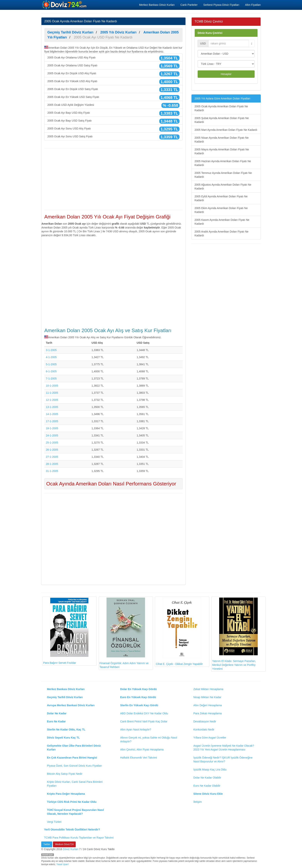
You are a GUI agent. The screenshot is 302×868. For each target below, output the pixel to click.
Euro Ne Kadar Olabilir (207, 786)
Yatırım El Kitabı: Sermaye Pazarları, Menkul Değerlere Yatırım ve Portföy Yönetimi (235, 634)
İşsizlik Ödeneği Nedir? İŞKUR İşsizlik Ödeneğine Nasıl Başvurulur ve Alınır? (223, 760)
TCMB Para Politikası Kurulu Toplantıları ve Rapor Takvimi (79, 838)
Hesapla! (226, 74)
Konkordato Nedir (204, 730)
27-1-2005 (52, 457)
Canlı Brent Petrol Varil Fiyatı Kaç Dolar (144, 721)
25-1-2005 (52, 443)
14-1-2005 (52, 414)
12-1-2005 (52, 400)
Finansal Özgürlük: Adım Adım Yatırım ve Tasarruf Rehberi (124, 633)
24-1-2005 (52, 435)
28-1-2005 (52, 464)
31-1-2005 (52, 471)
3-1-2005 (51, 350)
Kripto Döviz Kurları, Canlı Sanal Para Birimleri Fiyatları (75, 784)
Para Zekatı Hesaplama (208, 713)
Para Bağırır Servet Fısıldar (66, 631)
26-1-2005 (52, 450)
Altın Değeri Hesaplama (208, 705)
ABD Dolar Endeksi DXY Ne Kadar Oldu (144, 713)
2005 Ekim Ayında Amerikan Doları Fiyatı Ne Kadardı (221, 210)
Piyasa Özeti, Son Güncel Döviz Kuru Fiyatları (75, 766)
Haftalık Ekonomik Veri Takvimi (139, 758)
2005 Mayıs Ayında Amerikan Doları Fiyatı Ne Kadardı (222, 151)
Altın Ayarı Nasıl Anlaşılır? (136, 730)
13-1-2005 (52, 407)
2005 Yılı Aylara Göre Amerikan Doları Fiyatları (222, 98)
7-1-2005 (51, 379)
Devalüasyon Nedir (205, 721)
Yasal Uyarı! (63, 864)
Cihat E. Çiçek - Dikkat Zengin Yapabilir (179, 632)
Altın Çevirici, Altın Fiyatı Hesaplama (142, 750)
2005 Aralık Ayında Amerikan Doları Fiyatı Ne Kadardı (221, 233)
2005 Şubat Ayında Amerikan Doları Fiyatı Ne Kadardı (222, 120)
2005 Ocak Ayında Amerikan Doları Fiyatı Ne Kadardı (221, 108)
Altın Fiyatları (253, 5)
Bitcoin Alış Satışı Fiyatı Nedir (65, 774)
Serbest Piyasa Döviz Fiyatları (221, 5)
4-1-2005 (51, 357)
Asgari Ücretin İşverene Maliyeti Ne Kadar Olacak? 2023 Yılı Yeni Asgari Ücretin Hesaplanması (224, 748)
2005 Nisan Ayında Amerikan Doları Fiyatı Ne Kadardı (222, 140)
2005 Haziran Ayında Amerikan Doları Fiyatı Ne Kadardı (223, 163)
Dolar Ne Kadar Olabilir (207, 778)
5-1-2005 (51, 364)
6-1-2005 (51, 371)
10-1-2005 (52, 386)
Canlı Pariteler (189, 5)
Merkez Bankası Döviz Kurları (157, 5)
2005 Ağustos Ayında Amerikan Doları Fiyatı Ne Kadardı (223, 187)
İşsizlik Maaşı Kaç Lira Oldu (210, 770)
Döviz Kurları (71, 849)
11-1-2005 (52, 393)
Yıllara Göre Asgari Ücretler (210, 738)
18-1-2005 (52, 428)
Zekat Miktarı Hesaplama (208, 689)
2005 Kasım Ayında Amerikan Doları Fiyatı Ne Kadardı (222, 222)
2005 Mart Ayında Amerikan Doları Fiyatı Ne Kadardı (226, 130)
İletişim (198, 802)
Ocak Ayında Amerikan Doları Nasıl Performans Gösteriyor (111, 484)
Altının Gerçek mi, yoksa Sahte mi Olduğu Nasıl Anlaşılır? (149, 740)
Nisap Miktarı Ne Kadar (207, 697)
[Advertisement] (113, 179)
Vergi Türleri (54, 822)
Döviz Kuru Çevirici (210, 33)
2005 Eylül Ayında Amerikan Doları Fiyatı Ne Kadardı (221, 198)
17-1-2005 (52, 421)
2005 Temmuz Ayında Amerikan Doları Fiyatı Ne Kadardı (223, 175)
